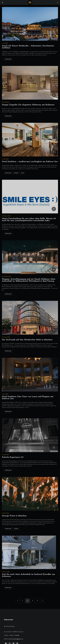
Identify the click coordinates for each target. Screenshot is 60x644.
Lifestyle (17, 173)
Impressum (8, 620)
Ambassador (9, 59)
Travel (23, 173)
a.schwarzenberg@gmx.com (16, 639)
